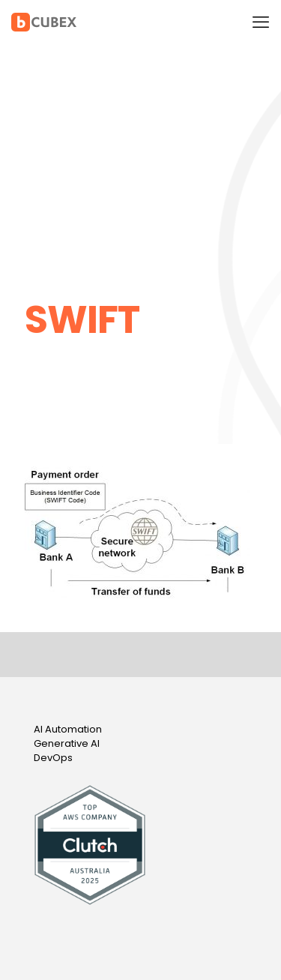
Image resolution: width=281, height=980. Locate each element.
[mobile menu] (261, 22)
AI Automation (68, 729)
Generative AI (67, 743)
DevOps (53, 758)
